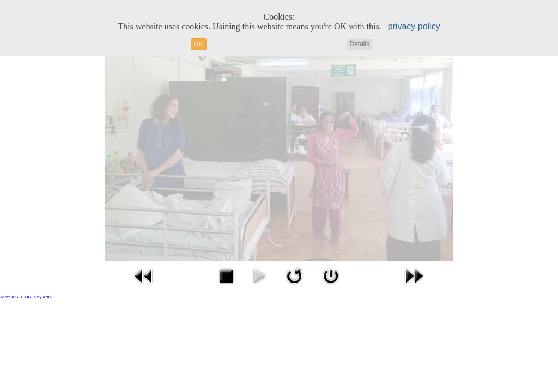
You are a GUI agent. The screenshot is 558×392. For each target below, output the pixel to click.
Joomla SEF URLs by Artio (26, 297)
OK (199, 44)
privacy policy (414, 26)
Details (359, 44)
